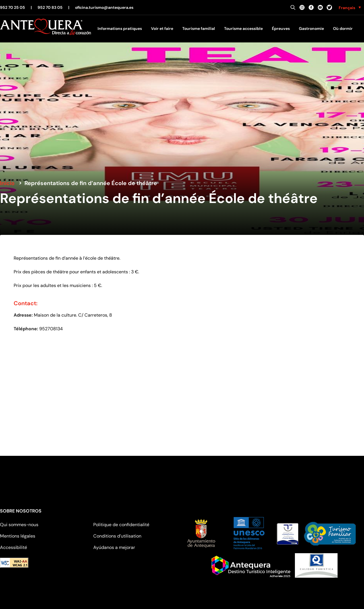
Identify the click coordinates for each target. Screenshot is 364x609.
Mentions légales (18, 536)
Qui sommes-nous (19, 525)
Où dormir (343, 28)
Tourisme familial (199, 28)
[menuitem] (350, 7)
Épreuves (281, 28)
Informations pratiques (120, 28)
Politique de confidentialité (121, 525)
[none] (350, 7)
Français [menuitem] (347, 8)
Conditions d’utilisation (117, 536)
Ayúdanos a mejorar (114, 547)
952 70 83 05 (50, 7)
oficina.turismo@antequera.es (104, 7)
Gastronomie (311, 28)
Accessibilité (14, 547)
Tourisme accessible (243, 28)
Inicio (7, 183)
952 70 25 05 (13, 7)
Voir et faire (162, 28)
